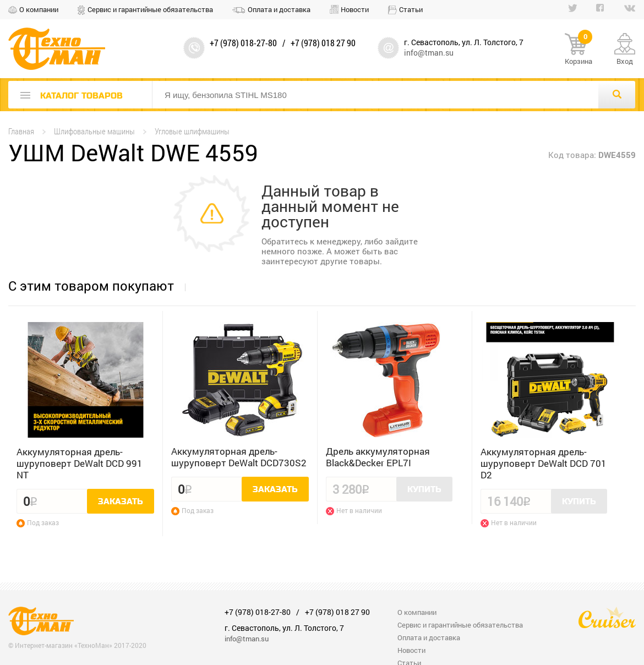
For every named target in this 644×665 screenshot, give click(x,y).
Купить (424, 489)
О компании (39, 9)
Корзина (578, 50)
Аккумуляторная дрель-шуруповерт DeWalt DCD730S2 (239, 457)
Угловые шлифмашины (192, 131)
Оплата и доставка (279, 9)
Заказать (121, 502)
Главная (21, 131)
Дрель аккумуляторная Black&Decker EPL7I (378, 457)
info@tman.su (429, 53)
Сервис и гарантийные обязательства (150, 9)
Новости (355, 9)
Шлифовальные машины (94, 131)
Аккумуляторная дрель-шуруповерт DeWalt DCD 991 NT (80, 463)
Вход (625, 61)
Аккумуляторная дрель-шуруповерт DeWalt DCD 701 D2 (544, 463)
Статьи (411, 9)
